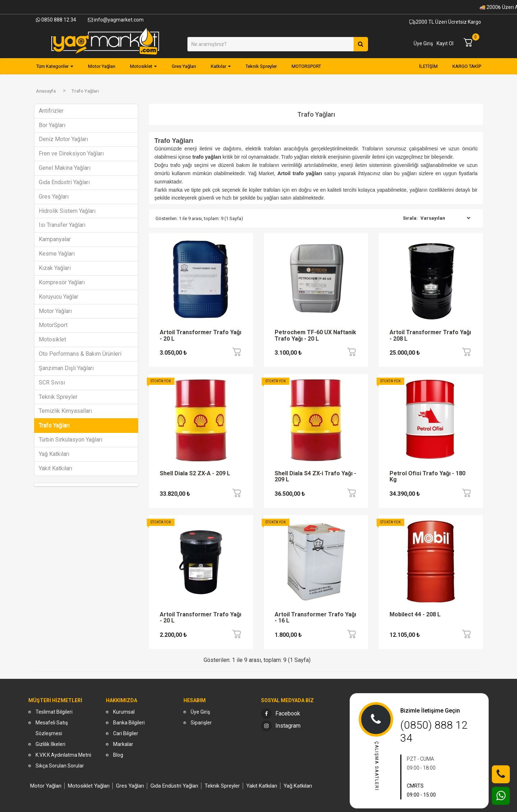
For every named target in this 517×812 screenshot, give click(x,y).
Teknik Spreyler (58, 397)
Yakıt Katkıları (55, 468)
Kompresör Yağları (62, 282)
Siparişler (201, 723)
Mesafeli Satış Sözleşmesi (52, 728)
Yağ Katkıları (54, 454)
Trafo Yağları (54, 425)
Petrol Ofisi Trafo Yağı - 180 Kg (427, 477)
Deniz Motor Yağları (63, 139)
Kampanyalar (55, 239)
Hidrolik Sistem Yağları (67, 211)
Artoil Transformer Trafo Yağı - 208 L (430, 336)
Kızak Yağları (55, 268)
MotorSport (53, 325)
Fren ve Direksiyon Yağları (71, 153)
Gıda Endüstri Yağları (64, 182)
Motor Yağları (55, 311)
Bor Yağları (52, 125)
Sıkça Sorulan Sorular (60, 766)
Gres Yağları (54, 197)
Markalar (123, 744)
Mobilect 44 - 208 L (415, 615)
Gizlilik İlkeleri (50, 744)
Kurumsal (124, 712)
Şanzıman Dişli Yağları (66, 368)
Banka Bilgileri (129, 723)
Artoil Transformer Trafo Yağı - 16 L (315, 618)
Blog (118, 755)
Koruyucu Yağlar (59, 297)
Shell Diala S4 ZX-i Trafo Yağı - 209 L (315, 477)
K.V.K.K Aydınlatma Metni (63, 755)
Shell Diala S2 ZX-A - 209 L (195, 473)
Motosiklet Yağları (89, 786)
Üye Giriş (423, 43)
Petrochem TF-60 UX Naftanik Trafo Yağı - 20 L (315, 336)
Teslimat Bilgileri (54, 712)
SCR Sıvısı (52, 382)
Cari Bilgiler (126, 733)
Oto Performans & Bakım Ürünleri (80, 354)
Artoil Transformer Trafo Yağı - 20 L (201, 336)
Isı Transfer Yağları (62, 225)
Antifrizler (51, 111)
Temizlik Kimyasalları (65, 411)
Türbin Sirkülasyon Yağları (71, 440)
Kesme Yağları (57, 254)
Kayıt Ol (445, 43)
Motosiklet (52, 339)
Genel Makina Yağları (65, 168)
